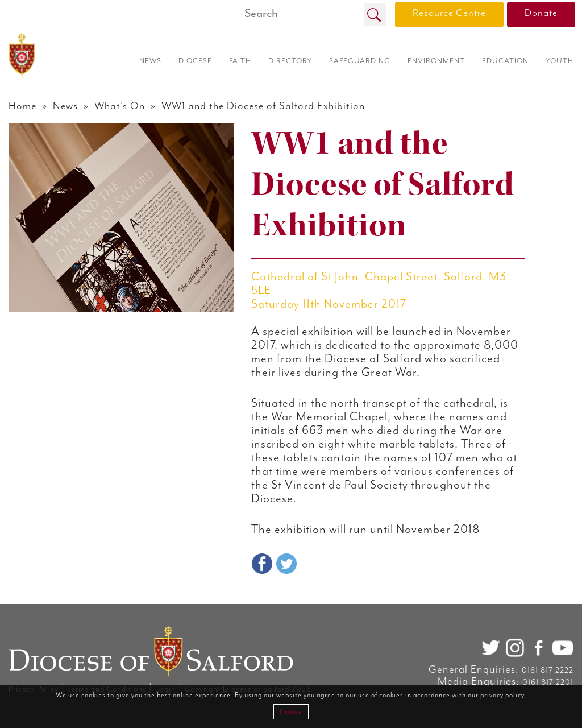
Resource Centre (449, 13)
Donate (541, 13)
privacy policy (502, 695)
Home (22, 106)
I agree (291, 712)
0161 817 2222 (548, 671)
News (65, 106)
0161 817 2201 (548, 682)
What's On (120, 106)
